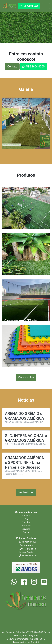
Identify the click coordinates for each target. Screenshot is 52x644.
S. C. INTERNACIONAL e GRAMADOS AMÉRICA (26, 438)
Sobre (26, 532)
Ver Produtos (26, 377)
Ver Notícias (26, 492)
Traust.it (35, 642)
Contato (12, 66)
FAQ (26, 519)
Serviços (26, 529)
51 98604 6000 (28, 542)
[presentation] (5, 123)
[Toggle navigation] (46, 6)
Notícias (26, 522)
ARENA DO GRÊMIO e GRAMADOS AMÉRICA (24, 416)
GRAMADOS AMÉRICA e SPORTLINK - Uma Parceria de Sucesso (24, 462)
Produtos (26, 526)
